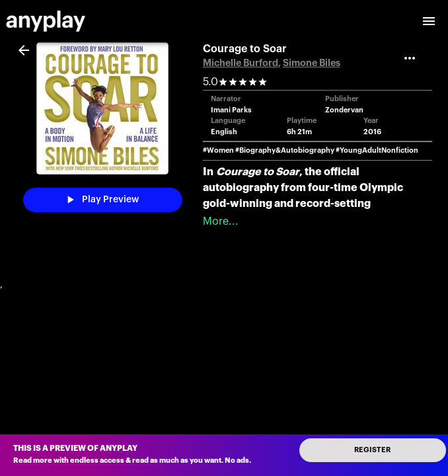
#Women (218, 150)
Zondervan (344, 110)
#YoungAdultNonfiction (377, 150)
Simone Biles (312, 63)
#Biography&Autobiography (285, 150)
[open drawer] (429, 21)
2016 (372, 132)
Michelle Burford (241, 63)
